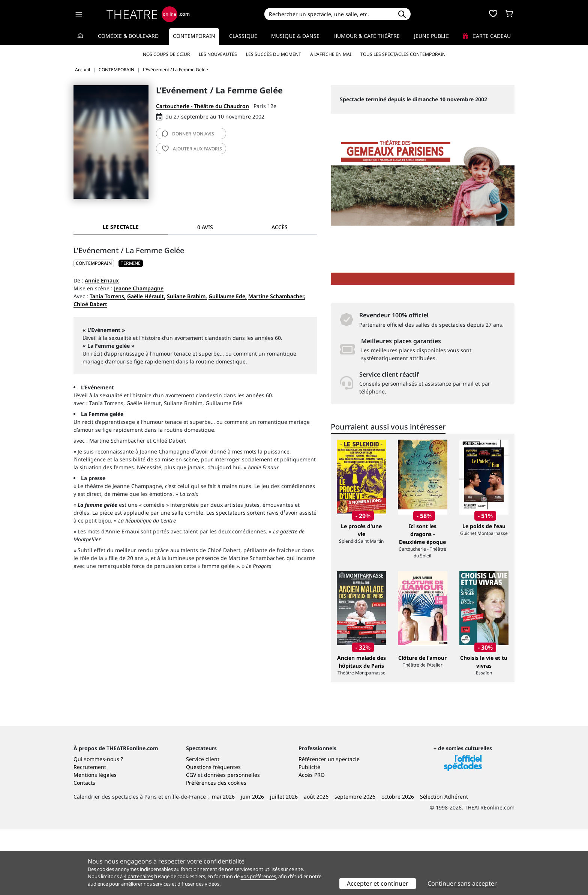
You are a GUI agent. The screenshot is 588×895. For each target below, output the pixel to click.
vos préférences (258, 876)
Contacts (84, 848)
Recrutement (90, 833)
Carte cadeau (487, 36)
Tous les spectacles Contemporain (403, 54)
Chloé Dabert (90, 304)
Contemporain (194, 36)
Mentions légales (95, 840)
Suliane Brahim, (187, 296)
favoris (192, 149)
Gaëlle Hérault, (146, 296)
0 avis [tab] (205, 227)
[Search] (329, 14)
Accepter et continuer (378, 883)
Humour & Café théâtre (367, 36)
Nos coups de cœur (166, 54)
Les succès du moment (274, 54)
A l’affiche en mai (331, 54)
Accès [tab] (280, 227)
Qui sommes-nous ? (98, 825)
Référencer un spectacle (329, 825)
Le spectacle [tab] (121, 227)
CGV (191, 840)
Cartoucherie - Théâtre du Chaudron (202, 106)
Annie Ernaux (102, 280)
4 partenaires (138, 876)
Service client (203, 825)
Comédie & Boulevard (128, 36)
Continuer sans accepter (462, 883)
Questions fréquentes (213, 833)
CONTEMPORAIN (94, 263)
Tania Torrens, (108, 296)
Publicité (309, 833)
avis (188, 134)
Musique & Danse (295, 36)
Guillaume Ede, (228, 296)
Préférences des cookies (216, 848)
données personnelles (232, 840)
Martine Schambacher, (277, 296)
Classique (243, 36)
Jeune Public (431, 36)
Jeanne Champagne (139, 288)
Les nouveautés (218, 54)
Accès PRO (312, 840)
